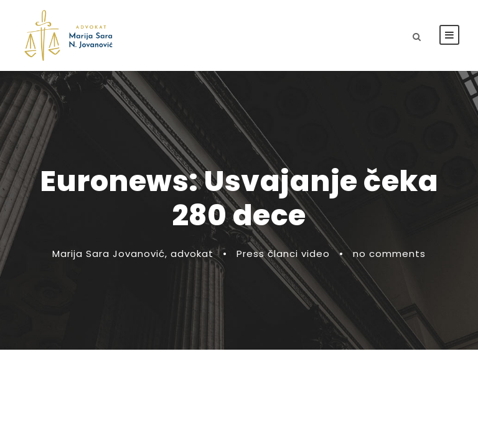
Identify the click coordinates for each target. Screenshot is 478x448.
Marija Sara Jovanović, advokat (133, 254)
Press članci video (283, 254)
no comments (389, 254)
